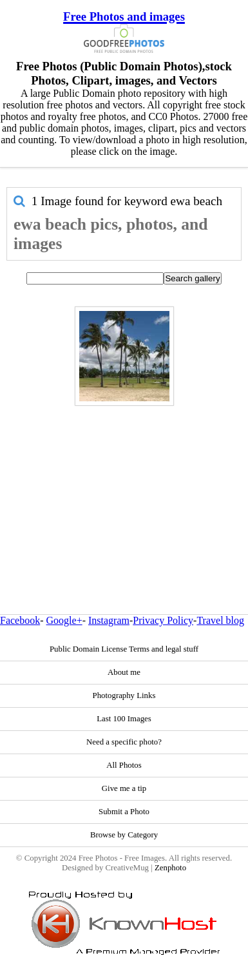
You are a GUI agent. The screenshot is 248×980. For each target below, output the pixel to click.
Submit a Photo (124, 812)
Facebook (20, 620)
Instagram (109, 620)
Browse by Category (124, 835)
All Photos (124, 765)
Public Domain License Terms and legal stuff (124, 649)
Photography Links (124, 695)
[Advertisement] (121, 482)
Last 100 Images (124, 719)
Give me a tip (124, 788)
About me (124, 672)
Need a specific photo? (124, 742)
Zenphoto (170, 868)
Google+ (64, 620)
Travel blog (220, 620)
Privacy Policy (163, 620)
